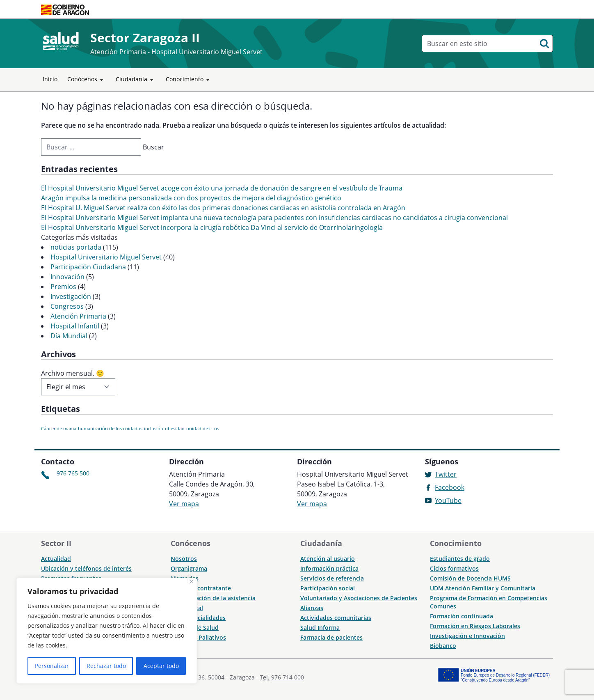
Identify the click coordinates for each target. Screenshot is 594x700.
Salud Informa (320, 628)
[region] (107, 631)
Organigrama (189, 568)
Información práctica (329, 568)
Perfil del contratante (201, 588)
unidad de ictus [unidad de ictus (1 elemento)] (203, 429)
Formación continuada (461, 616)
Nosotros (184, 559)
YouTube (448, 500)
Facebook (450, 487)
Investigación (71, 296)
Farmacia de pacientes (331, 637)
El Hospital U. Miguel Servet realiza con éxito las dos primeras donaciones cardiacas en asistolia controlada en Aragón (223, 208)
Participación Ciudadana (88, 267)
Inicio (50, 79)
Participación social (328, 588)
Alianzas (312, 608)
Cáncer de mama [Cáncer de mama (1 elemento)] (59, 429)
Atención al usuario (328, 559)
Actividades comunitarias (336, 618)
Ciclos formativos (454, 568)
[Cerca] (191, 582)
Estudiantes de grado (460, 559)
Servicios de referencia (332, 578)
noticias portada (76, 247)
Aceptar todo (161, 666)
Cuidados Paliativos (198, 637)
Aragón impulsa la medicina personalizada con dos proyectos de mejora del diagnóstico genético (191, 198)
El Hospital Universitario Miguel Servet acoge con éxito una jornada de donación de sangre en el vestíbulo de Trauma (222, 188)
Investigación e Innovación (467, 636)
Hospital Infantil (75, 326)
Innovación (67, 277)
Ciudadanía (136, 80)
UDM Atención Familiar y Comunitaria (483, 588)
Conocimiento (189, 80)
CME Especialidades (198, 618)
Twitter (446, 474)
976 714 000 (288, 677)
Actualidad (56, 559)
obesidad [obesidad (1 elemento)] (175, 429)
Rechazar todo (106, 666)
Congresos (67, 306)
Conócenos (87, 80)
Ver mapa (184, 504)
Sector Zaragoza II (145, 38)
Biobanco (443, 646)
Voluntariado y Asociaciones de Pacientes (359, 598)
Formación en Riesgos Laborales (475, 626)
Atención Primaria (78, 316)
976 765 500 (73, 473)
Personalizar (52, 666)
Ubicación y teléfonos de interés (86, 568)
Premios (63, 287)
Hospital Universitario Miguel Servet (106, 257)
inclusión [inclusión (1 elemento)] (154, 429)
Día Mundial (69, 336)
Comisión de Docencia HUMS (470, 578)
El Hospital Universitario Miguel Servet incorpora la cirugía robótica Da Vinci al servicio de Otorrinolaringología (212, 227)
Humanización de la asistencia (213, 598)
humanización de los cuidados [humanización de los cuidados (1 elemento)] (110, 429)
